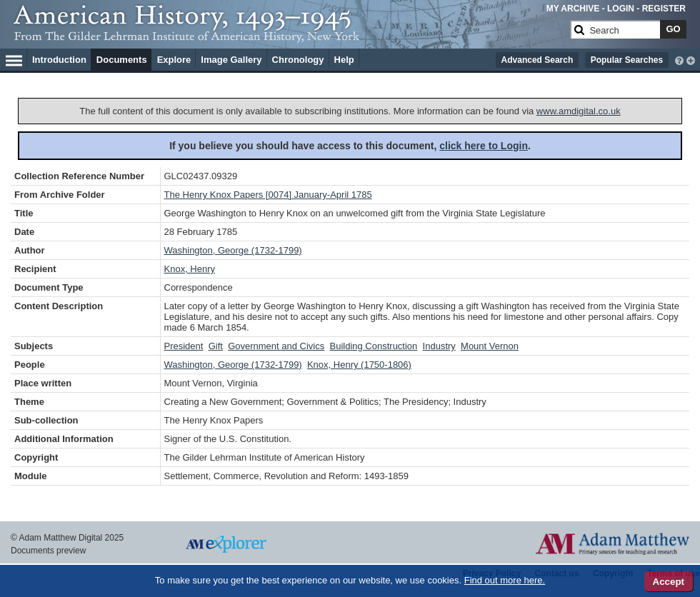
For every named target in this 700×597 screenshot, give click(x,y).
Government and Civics (276, 346)
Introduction (59, 60)
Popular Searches (627, 60)
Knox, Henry (190, 269)
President (184, 346)
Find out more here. (505, 580)
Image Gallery (231, 60)
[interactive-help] (679, 59)
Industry (439, 346)
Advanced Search (537, 60)
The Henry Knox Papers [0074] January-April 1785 (268, 195)
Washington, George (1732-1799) (233, 250)
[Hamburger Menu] (14, 59)
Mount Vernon (490, 346)
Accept (669, 582)
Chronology (298, 60)
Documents (122, 60)
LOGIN (621, 9)
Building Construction (373, 346)
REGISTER (664, 9)
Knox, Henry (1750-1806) (359, 365)
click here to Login (484, 146)
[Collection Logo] (289, 35)
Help (344, 60)
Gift (216, 346)
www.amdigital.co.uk (579, 111)
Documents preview (48, 551)
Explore (174, 60)
